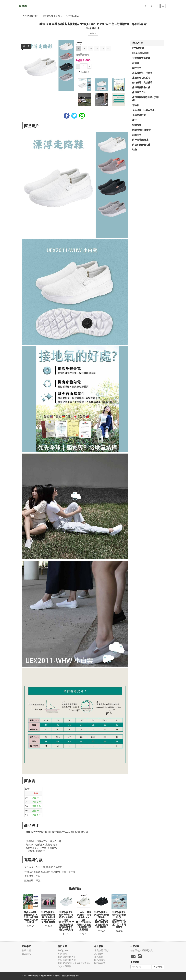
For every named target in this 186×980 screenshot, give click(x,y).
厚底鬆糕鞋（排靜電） (143, 73)
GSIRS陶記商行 (31, 16)
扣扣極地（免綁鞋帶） (143, 82)
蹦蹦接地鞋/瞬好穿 (142, 130)
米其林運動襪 (139, 115)
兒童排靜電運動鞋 (141, 58)
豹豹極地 (137, 125)
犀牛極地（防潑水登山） (145, 110)
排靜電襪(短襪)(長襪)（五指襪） (146, 99)
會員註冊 (99, 950)
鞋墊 (135, 149)
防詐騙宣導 (100, 963)
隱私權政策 (100, 960)
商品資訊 (93, 33)
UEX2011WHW (72, 16)
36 (85, 48)
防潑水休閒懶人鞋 (141, 145)
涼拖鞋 (136, 105)
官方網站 (26, 954)
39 (102, 48)
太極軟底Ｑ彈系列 (141, 78)
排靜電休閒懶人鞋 (51, 16)
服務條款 (99, 957)
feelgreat (138, 48)
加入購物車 (84, 72)
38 (97, 48)
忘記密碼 (99, 954)
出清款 (136, 63)
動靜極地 (137, 68)
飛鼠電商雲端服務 (70, 976)
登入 (107, 950)
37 (91, 48)
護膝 (135, 120)
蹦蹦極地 (137, 135)
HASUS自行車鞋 (140, 53)
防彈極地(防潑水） (142, 140)
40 (109, 48)
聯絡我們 (26, 950)
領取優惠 (158, 967)
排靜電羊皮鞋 (139, 92)
